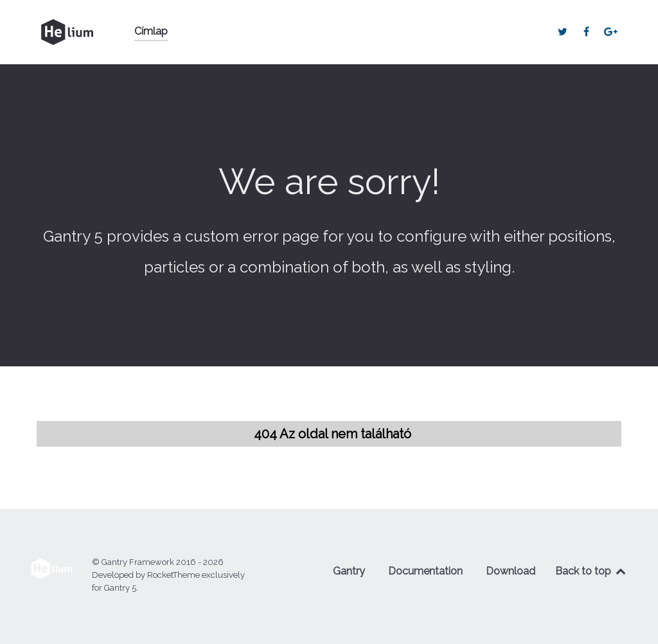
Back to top (591, 571)
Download (511, 571)
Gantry (349, 571)
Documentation (425, 571)
